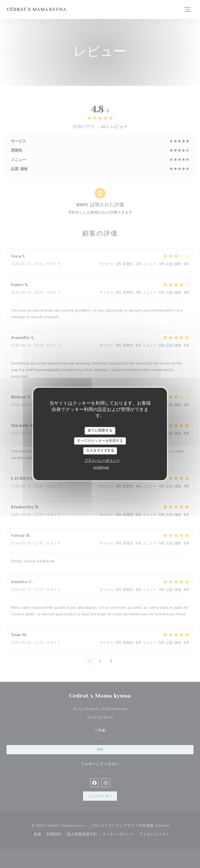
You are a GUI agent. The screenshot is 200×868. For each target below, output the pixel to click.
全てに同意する (100, 430)
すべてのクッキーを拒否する (100, 441)
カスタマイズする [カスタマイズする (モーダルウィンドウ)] (100, 451)
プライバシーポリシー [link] (102, 461)
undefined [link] (101, 467)
